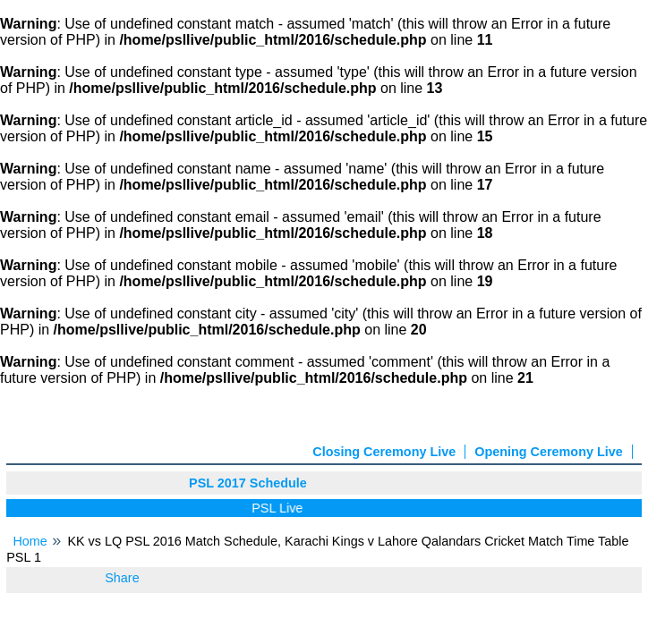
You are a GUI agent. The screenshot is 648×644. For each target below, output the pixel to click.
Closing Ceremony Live (384, 452)
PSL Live (281, 508)
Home (30, 541)
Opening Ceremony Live (549, 452)
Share (122, 578)
